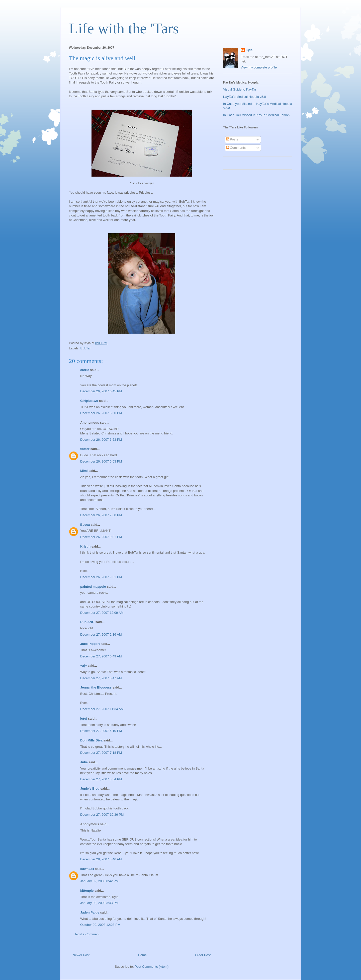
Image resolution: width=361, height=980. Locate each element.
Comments (236, 148)
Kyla (249, 50)
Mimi (84, 471)
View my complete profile (259, 67)
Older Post (203, 955)
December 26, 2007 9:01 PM (101, 537)
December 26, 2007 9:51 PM (101, 577)
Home (143, 955)
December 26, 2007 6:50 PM (101, 413)
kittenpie (87, 891)
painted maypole (93, 587)
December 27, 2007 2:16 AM (101, 634)
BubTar (86, 348)
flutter (85, 449)
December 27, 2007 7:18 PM (101, 753)
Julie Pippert (90, 644)
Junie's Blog (90, 788)
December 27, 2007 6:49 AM (101, 656)
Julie (84, 762)
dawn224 (87, 869)
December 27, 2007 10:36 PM (102, 815)
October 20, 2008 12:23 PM (100, 925)
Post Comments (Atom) (152, 967)
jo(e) (84, 719)
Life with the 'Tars (124, 28)
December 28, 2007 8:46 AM (101, 859)
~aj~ (83, 666)
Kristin (85, 546)
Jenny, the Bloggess (96, 687)
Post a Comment (87, 934)
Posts (232, 139)
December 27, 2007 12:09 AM (102, 613)
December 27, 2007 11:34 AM (102, 709)
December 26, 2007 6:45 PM (101, 391)
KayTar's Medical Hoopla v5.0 (245, 97)
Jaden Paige (90, 912)
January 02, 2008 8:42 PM (99, 881)
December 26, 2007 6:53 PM (101, 440)
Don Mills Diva (91, 740)
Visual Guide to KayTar (240, 89)
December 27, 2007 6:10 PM (101, 731)
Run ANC (87, 622)
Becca (85, 525)
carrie (85, 370)
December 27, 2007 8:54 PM (101, 779)
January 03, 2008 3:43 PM (99, 903)
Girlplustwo (89, 401)
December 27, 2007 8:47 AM (101, 678)
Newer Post (81, 955)
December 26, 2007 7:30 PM (101, 515)
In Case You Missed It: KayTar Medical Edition (256, 115)
